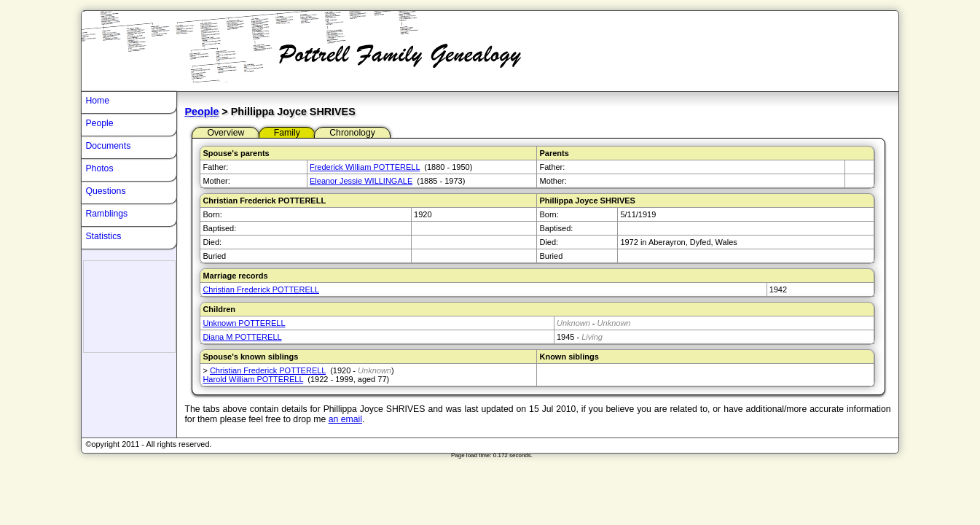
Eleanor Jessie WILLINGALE (361, 181)
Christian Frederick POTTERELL (261, 289)
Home (97, 101)
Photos (99, 168)
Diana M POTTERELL (242, 337)
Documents (108, 146)
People (201, 112)
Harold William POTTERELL (253, 379)
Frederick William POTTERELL (365, 167)
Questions (105, 191)
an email (345, 419)
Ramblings (106, 214)
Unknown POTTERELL (244, 323)
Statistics (103, 236)
